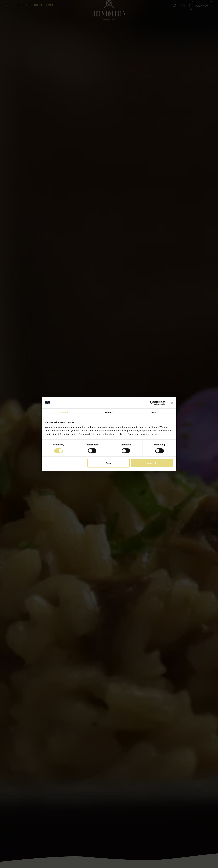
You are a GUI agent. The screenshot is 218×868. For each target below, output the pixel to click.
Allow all (152, 463)
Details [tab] (109, 413)
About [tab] (154, 413)
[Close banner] (172, 403)
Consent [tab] (64, 413)
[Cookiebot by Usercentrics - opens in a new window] (152, 403)
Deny (108, 463)
